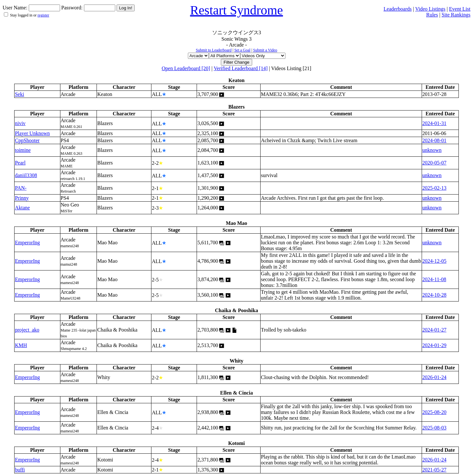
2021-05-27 (434, 470)
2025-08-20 (434, 412)
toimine (23, 150)
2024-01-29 (434, 345)
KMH (21, 345)
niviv (20, 123)
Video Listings (430, 9)
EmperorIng (27, 243)
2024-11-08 (434, 279)
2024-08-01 (434, 140)
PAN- (21, 188)
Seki (19, 94)
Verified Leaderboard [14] (241, 68)
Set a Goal (242, 50)
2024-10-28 (434, 295)
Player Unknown (32, 133)
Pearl (20, 163)
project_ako (27, 330)
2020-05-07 (434, 163)
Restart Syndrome (237, 10)
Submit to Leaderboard (214, 50)
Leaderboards (398, 9)
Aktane (22, 208)
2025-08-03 (434, 428)
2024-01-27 (434, 330)
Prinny (22, 198)
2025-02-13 (434, 188)
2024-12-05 (434, 261)
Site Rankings (456, 15)
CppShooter (27, 140)
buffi (20, 470)
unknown (432, 150)
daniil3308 (26, 175)
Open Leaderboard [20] (186, 68)
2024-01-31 (434, 123)
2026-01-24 (434, 377)
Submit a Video (265, 50)
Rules (432, 15)
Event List (460, 9)
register (43, 15)
